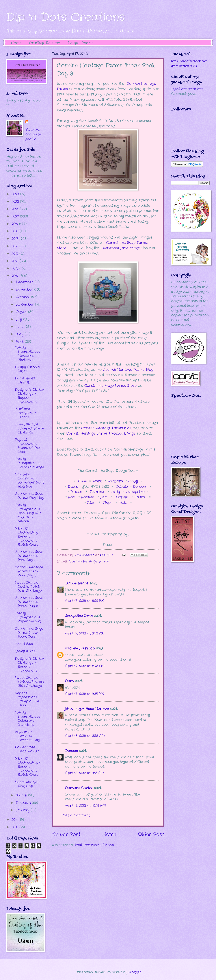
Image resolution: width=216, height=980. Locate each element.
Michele (122, 497)
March (22, 795)
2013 (15, 268)
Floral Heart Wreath (25, 380)
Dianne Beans (77, 583)
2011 (15, 820)
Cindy (134, 481)
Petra (141, 497)
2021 (15, 209)
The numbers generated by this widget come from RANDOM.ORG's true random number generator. (186, 429)
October (23, 297)
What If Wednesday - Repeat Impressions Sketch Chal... (28, 536)
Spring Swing (25, 651)
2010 (15, 827)
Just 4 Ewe (24, 644)
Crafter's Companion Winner (26, 413)
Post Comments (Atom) (94, 845)
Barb (98, 481)
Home (16, 43)
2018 (16, 231)
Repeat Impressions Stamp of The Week (27, 446)
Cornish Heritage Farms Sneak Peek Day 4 (29, 556)
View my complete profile (33, 134)
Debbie (122, 487)
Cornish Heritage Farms (89, 561)
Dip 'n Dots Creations (66, 17)
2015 (15, 254)
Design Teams (80, 43)
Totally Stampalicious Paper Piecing (28, 617)
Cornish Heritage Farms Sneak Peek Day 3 (29, 571)
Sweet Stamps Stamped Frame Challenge (29, 428)
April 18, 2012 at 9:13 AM (84, 773)
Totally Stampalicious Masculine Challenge (27, 354)
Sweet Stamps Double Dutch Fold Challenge (28, 587)
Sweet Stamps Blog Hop (27, 784)
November (25, 289)
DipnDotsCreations (187, 89)
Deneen (139, 487)
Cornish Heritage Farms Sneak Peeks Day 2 (29, 602)
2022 (16, 202)
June (20, 327)
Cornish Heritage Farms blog (106, 428)
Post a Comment (76, 815)
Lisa (104, 497)
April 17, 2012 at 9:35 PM (85, 694)
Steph (108, 503)
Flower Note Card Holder (27, 749)
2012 (15, 276)
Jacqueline (135, 492)
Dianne (77, 492)
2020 (16, 216)
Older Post (151, 835)
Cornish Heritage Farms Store (110, 386)
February (24, 803)
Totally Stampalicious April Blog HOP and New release (29, 513)
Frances (97, 492)
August (22, 312)
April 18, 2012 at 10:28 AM (86, 806)
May (20, 334)
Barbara (116, 481)
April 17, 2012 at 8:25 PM (85, 666)
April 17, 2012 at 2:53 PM (85, 633)
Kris (72, 497)
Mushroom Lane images (120, 248)
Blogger (135, 972)
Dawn (74, 487)
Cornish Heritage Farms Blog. (128, 370)
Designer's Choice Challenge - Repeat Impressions (29, 396)
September (25, 304)
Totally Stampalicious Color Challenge (29, 463)
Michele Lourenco (80, 648)
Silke (92, 503)
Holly (114, 492)
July (19, 319)
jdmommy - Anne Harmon (87, 709)
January (23, 810)
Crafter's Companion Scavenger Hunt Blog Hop (29, 480)
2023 (16, 194)
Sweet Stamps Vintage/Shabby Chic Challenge (29, 682)
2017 (16, 239)
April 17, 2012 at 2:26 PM (85, 601)
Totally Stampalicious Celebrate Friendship (27, 719)
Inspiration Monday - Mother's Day (27, 736)
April (20, 342)
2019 (15, 224)
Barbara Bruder (79, 788)
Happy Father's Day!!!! (27, 369)
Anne (82, 481)
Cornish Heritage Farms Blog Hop (30, 496)
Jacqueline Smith (79, 616)
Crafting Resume (45, 43)
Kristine (88, 497)
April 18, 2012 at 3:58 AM (85, 736)
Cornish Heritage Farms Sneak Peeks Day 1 (29, 633)
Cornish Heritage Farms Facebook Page (101, 433)
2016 (15, 246)
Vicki (123, 503)
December (25, 282)
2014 (16, 261)
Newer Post (66, 835)
